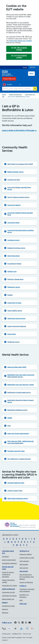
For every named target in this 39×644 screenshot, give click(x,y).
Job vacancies (24, 568)
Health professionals (15, 94)
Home (4, 94)
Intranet (25, 67)
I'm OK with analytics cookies (19, 49)
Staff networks (24, 561)
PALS (21, 600)
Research (5, 603)
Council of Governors (26, 582)
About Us (5, 609)
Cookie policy (6, 634)
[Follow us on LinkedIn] (23, 623)
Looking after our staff (27, 558)
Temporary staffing (26, 554)
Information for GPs (8, 592)
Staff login (32, 67)
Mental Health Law (8, 599)
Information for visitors (10, 586)
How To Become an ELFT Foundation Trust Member (27, 577)
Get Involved (24, 571)
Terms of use (27, 634)
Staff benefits (24, 564)
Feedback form (17, 634)
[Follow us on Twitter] (19, 623)
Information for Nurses (9, 596)
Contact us (23, 586)
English (7, 85)
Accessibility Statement (9, 563)
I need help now (9, 79)
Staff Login (23, 604)
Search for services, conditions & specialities (8, 574)
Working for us (24, 551)
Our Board (5, 557)
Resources (5, 613)
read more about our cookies (21, 41)
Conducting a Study (8, 606)
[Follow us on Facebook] (15, 623)
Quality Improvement (9, 560)
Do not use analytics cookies (19, 57)
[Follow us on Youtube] (30, 623)
